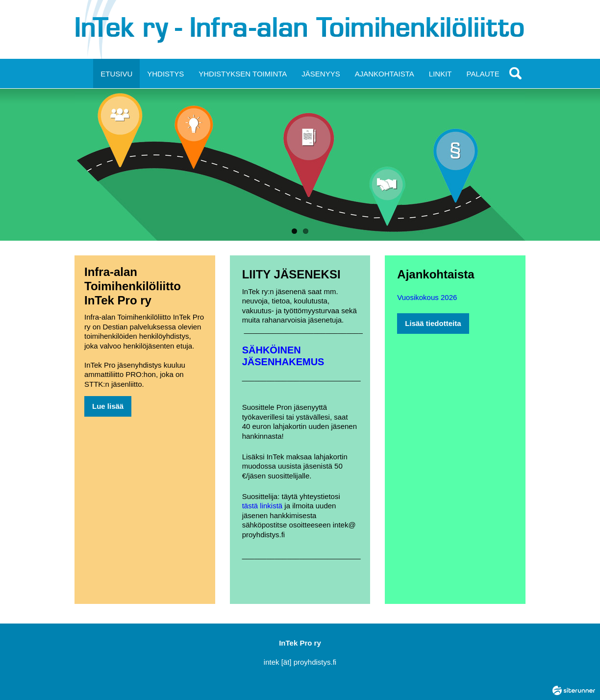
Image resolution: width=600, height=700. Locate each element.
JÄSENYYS (321, 74)
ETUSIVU (116, 74)
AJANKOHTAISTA (385, 74)
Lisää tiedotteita (433, 323)
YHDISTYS (165, 74)
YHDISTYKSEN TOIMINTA (243, 74)
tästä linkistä (262, 506)
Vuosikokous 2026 (427, 297)
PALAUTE (483, 74)
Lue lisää (108, 406)
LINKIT (440, 74)
